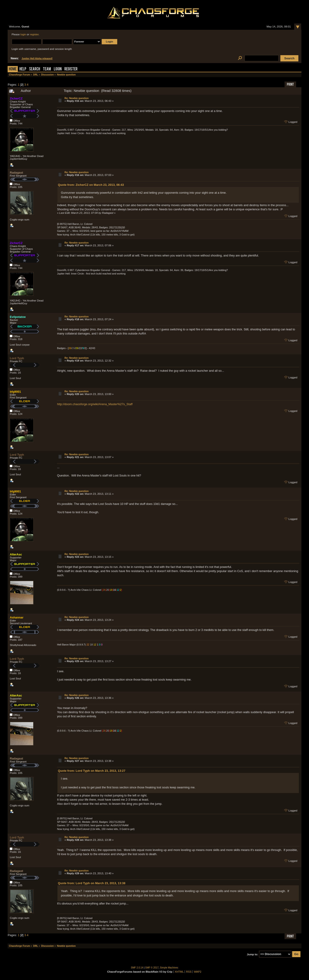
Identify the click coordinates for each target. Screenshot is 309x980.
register (34, 34)
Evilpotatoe (18, 317)
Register (71, 69)
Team (47, 69)
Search (35, 69)
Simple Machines (169, 968)
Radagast (16, 173)
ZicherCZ (16, 98)
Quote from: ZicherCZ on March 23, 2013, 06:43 (91, 185)
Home (13, 69)
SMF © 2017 (152, 968)
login (23, 34)
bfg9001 (15, 392)
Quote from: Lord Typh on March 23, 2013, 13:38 (92, 883)
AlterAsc (16, 554)
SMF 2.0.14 (137, 968)
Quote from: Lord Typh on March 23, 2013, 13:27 (92, 771)
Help (23, 69)
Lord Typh (17, 358)
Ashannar (16, 617)
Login (58, 69)
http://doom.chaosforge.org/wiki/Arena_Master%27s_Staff (95, 404)
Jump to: (253, 954)
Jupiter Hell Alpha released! (37, 59)
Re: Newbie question (77, 98)
